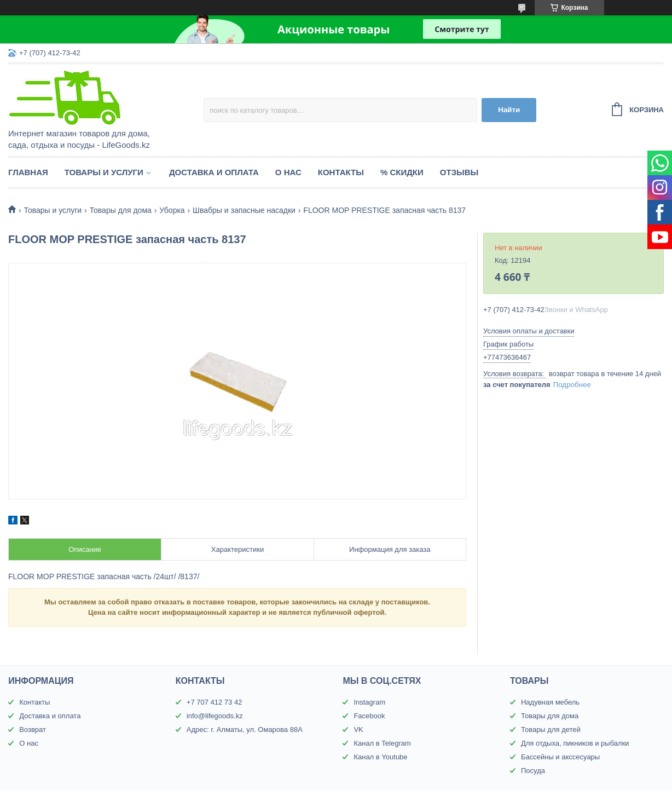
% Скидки (402, 172)
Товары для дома (121, 210)
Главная (28, 172)
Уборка (172, 210)
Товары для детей (551, 730)
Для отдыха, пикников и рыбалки (575, 743)
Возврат (33, 730)
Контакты (341, 172)
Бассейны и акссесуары (560, 757)
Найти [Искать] (509, 110)
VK (358, 730)
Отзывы (459, 172)
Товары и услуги (104, 172)
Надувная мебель (550, 702)
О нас (288, 172)
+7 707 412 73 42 (215, 702)
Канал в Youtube (380, 757)
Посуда (533, 771)
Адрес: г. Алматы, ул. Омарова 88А (245, 730)
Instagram (369, 702)
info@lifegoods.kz (215, 716)
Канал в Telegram (382, 743)
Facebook (369, 716)
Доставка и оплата (214, 172)
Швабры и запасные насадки (244, 210)
